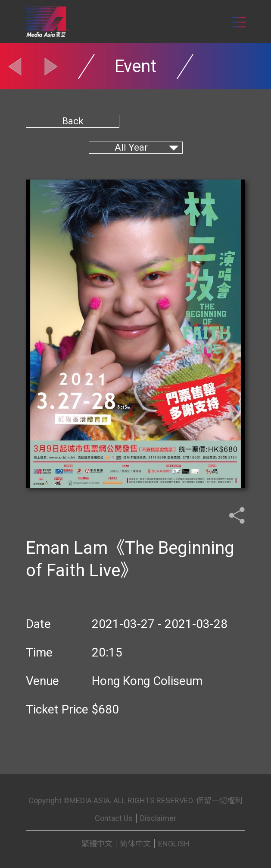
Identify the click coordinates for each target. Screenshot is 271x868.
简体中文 (135, 844)
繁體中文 (97, 844)
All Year (131, 147)
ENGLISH (174, 844)
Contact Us (114, 818)
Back (73, 121)
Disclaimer (158, 818)
